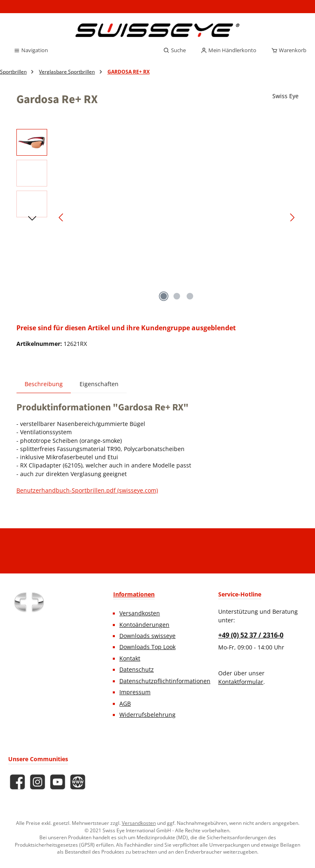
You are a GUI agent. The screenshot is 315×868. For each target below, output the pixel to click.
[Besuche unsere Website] (78, 782)
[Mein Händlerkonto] (228, 51)
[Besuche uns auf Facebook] (17, 782)
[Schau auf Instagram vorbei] (38, 782)
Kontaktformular (241, 682)
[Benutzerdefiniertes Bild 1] (29, 602)
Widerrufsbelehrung (147, 715)
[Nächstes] (292, 218)
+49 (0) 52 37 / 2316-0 (251, 635)
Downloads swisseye (147, 636)
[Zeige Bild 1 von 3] (164, 296)
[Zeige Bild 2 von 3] (177, 296)
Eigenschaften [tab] (99, 384)
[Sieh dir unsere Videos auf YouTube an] (58, 782)
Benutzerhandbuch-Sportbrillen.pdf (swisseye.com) (87, 490)
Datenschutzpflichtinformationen (165, 681)
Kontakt (130, 658)
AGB (125, 704)
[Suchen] (175, 51)
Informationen (134, 594)
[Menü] (31, 51)
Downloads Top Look (147, 647)
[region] (157, 217)
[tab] (44, 384)
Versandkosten (140, 613)
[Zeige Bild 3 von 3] (190, 296)
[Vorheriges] (62, 218)
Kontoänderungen (144, 625)
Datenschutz (137, 670)
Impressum (135, 692)
